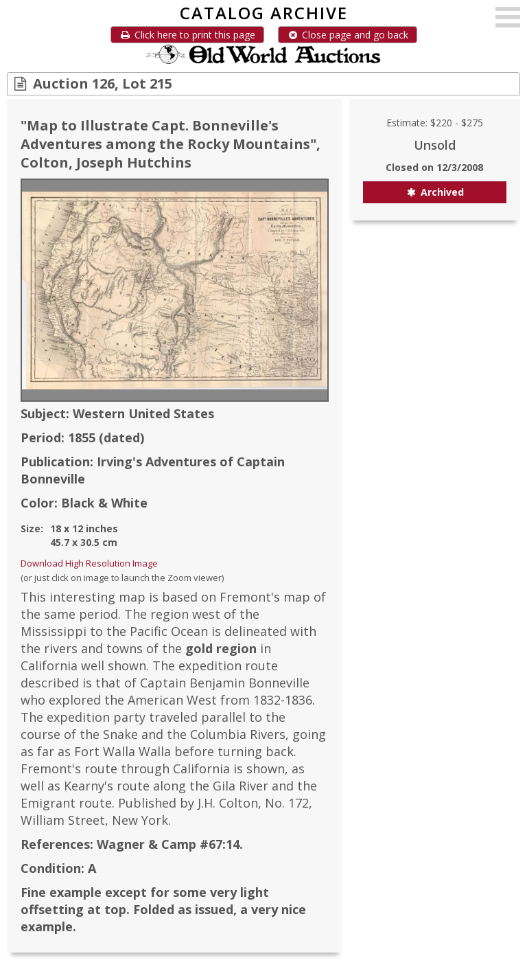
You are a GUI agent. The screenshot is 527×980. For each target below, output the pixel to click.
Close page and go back (348, 35)
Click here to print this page (187, 35)
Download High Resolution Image (89, 563)
